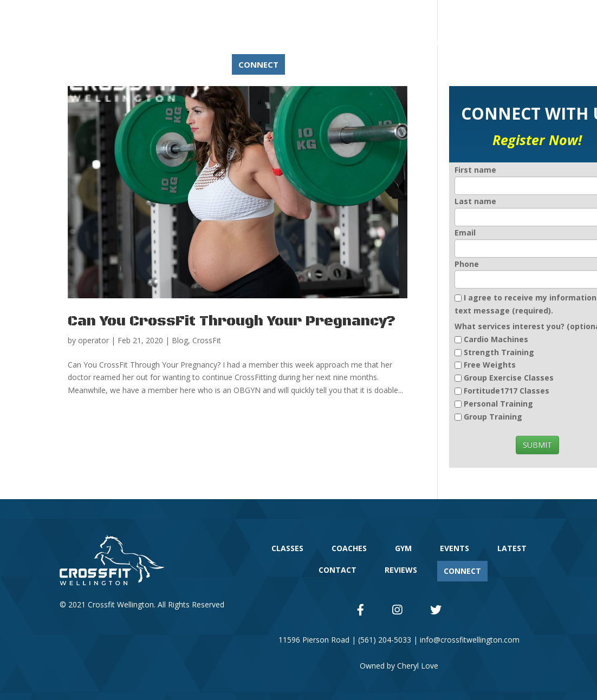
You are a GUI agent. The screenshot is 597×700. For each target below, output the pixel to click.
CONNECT (258, 64)
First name (475, 170)
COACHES (258, 42)
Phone (467, 264)
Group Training (493, 417)
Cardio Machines (496, 339)
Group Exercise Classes (509, 378)
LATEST (397, 42)
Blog (180, 340)
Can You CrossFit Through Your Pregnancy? (232, 321)
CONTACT (451, 42)
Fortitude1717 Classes (507, 391)
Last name (475, 201)
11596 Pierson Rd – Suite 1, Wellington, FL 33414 (206, 16)
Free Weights (490, 365)
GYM (305, 42)
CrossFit (207, 340)
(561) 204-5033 (333, 16)
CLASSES (204, 42)
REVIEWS (204, 64)
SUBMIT (537, 445)
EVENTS (349, 42)
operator (93, 340)
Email (465, 233)
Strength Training (499, 352)
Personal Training (498, 404)
